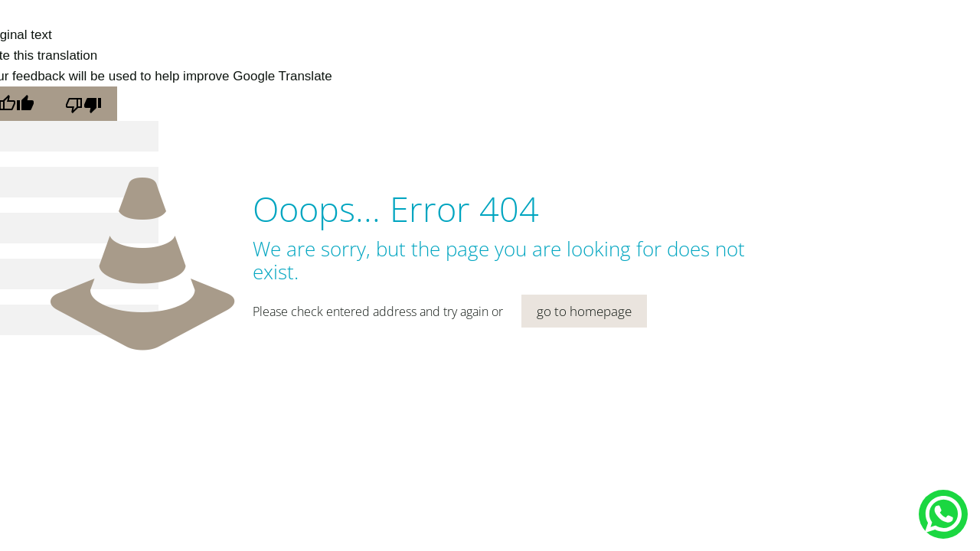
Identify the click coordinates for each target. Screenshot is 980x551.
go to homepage (584, 311)
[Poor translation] (83, 104)
